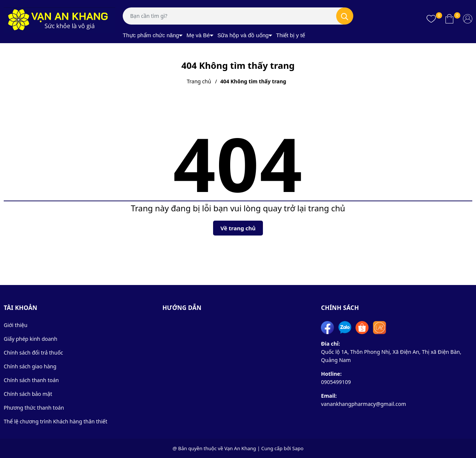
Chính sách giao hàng (30, 366)
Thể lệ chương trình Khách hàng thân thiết (56, 421)
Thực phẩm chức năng (151, 35)
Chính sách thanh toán (31, 380)
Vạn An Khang (240, 448)
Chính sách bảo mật (28, 394)
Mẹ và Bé (198, 35)
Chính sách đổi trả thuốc (33, 353)
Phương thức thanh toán (34, 408)
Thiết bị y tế (290, 35)
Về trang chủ (238, 228)
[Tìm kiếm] (345, 16)
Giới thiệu (16, 325)
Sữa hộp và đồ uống (243, 35)
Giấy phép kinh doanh (30, 339)
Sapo (298, 448)
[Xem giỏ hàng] (449, 19)
